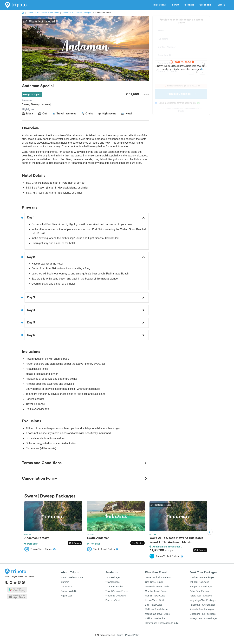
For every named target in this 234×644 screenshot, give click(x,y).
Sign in (221, 5)
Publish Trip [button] (206, 5)
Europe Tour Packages (201, 587)
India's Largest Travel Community (19, 576)
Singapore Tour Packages (202, 614)
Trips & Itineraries (114, 587)
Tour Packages (113, 577)
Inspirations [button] (160, 5)
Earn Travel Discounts (72, 577)
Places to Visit (113, 600)
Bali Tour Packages (199, 582)
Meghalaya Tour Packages (203, 600)
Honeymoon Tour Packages (203, 618)
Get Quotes (75, 543)
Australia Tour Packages (202, 609)
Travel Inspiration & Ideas (158, 577)
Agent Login (67, 596)
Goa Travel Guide (154, 582)
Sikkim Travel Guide (155, 618)
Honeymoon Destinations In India (162, 623)
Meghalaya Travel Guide (157, 614)
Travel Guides (113, 582)
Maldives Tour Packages (202, 577)
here (204, 69)
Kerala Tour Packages (201, 596)
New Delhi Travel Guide (157, 587)
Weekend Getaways (116, 596)
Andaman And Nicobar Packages (77, 13)
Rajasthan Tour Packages (202, 605)
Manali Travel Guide (155, 596)
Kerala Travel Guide (155, 600)
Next (210, 532)
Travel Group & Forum (117, 591)
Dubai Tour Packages (200, 591)
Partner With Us (69, 591)
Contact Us (67, 587)
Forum (176, 5)
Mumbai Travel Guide (156, 591)
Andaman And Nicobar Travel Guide (43, 13)
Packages (189, 5)
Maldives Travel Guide (156, 609)
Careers (65, 582)
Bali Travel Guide (154, 605)
